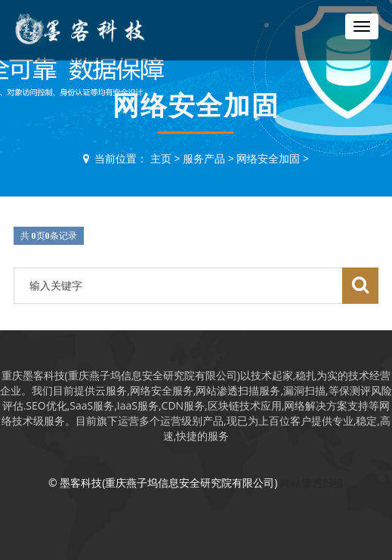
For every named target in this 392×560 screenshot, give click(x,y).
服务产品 (204, 158)
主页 (161, 158)
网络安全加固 (268, 158)
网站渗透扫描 (312, 483)
